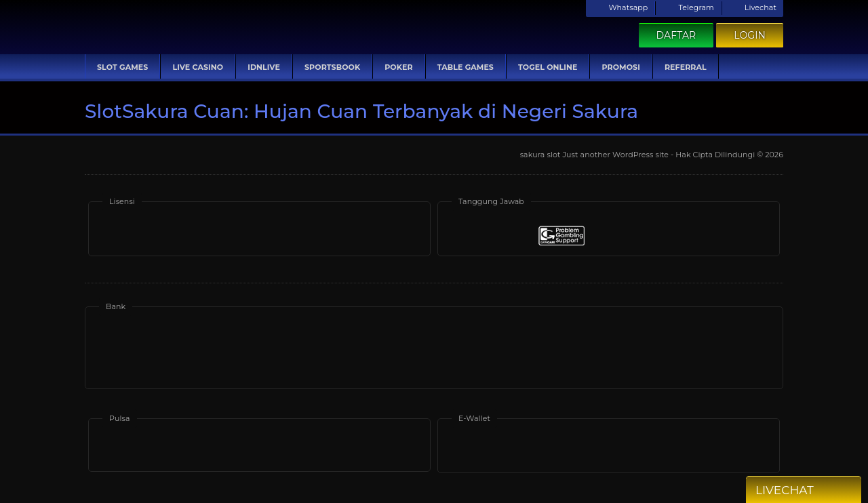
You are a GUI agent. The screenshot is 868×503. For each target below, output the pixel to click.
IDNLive (264, 67)
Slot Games (122, 67)
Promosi (620, 67)
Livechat (753, 7)
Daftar (676, 35)
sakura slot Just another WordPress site (594, 155)
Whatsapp (620, 7)
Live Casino (198, 67)
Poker (398, 67)
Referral (686, 67)
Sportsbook (332, 67)
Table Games (466, 67)
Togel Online (548, 67)
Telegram (688, 7)
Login (750, 35)
